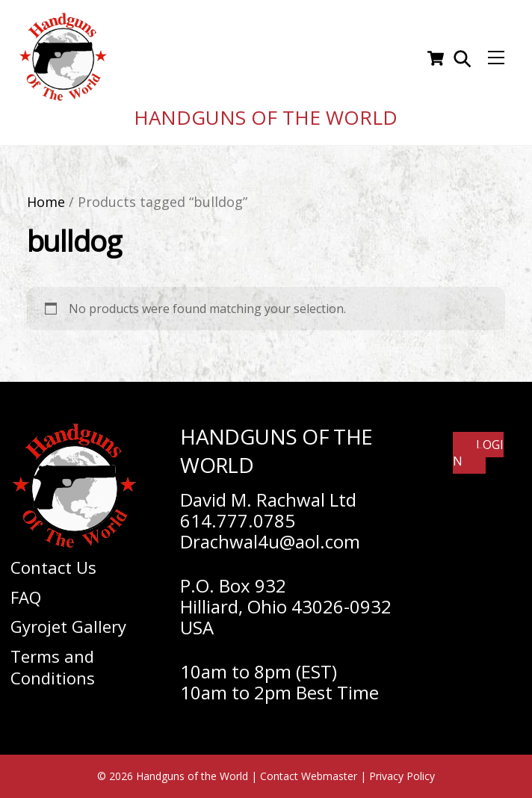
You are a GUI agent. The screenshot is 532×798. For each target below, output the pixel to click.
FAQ (26, 597)
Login (478, 453)
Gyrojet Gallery (68, 626)
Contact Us (53, 567)
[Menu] (496, 58)
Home (46, 202)
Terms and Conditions (53, 667)
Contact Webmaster (309, 776)
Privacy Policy (402, 776)
